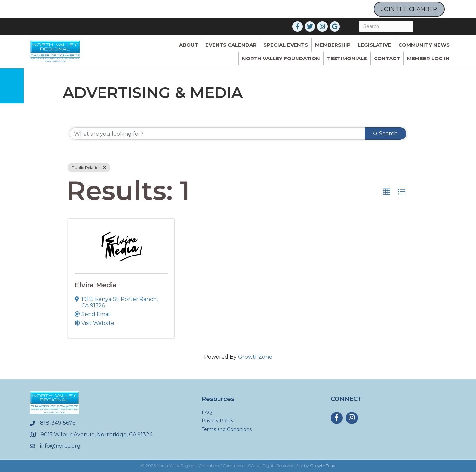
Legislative (375, 45)
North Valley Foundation (281, 58)
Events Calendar (231, 45)
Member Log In (428, 58)
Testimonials (347, 58)
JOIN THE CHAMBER (409, 9)
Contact (387, 58)
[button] (387, 192)
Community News (424, 45)
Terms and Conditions (227, 429)
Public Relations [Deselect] (89, 167)
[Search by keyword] (217, 134)
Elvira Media (96, 285)
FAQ (207, 413)
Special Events (286, 45)
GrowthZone (255, 357)
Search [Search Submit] (385, 133)
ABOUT (189, 45)
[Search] (386, 26)
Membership (333, 45)
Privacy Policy (218, 421)
